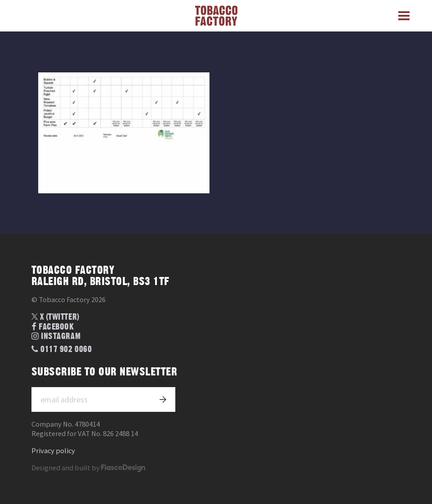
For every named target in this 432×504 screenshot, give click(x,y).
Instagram (56, 337)
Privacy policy (53, 451)
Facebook (53, 327)
